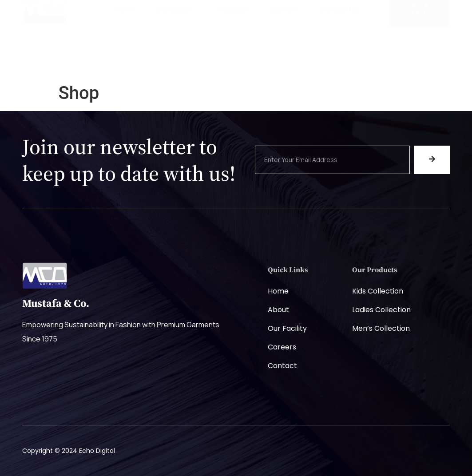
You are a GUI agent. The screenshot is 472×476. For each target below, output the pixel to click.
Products (232, 47)
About (278, 310)
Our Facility (287, 328)
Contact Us (339, 47)
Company (175, 47)
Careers (283, 47)
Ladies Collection (381, 310)
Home (124, 47)
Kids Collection (378, 291)
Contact (282, 366)
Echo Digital (97, 451)
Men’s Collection (381, 328)
